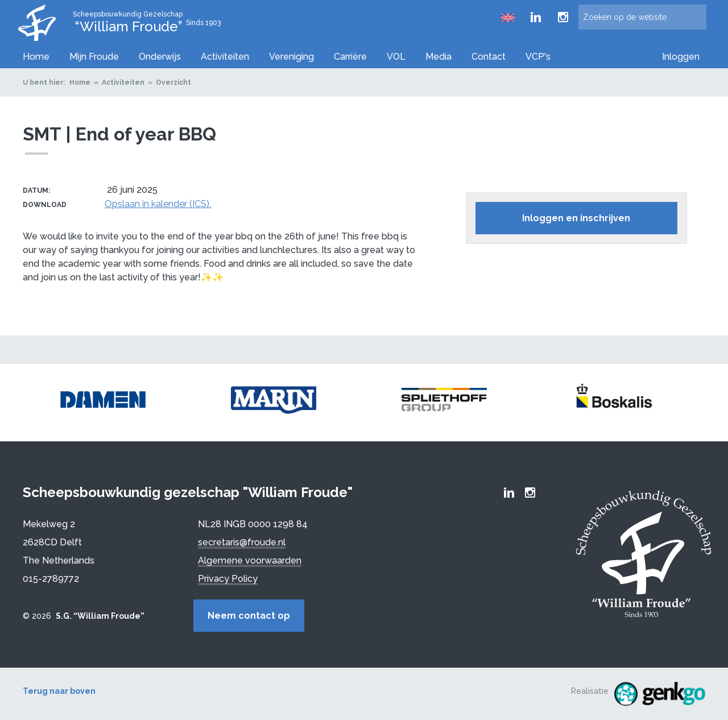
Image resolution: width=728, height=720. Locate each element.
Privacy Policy (228, 579)
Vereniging (291, 57)
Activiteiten (225, 57)
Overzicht (173, 82)
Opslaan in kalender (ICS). (158, 204)
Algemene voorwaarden (250, 560)
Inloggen (681, 57)
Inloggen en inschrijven (576, 218)
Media (439, 57)
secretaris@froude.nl (242, 542)
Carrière (350, 57)
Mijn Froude (94, 57)
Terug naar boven (59, 691)
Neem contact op (249, 616)
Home (36, 57)
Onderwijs (160, 57)
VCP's (538, 57)
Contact (489, 57)
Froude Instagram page (563, 17)
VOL (396, 57)
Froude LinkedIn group (536, 17)
